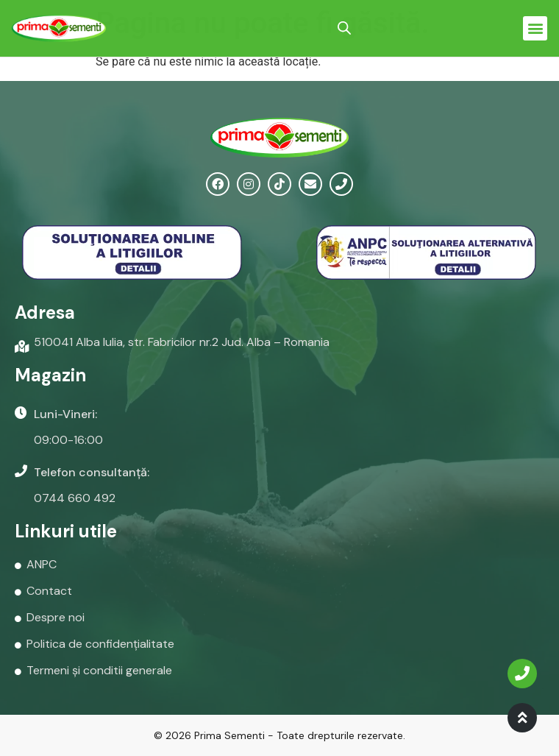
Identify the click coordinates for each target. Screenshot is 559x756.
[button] (535, 28)
